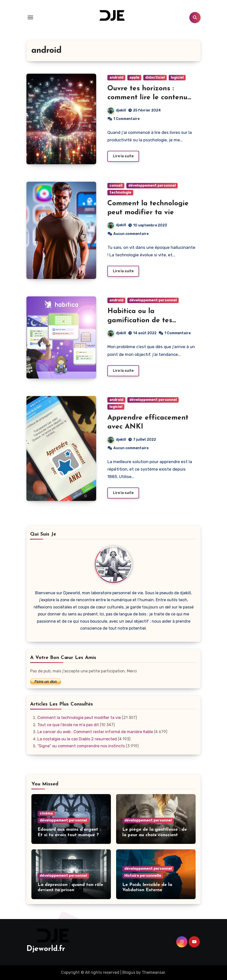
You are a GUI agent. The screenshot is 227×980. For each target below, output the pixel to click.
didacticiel (155, 78)
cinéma (46, 813)
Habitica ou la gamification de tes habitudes (140, 320)
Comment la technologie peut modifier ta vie (79, 718)
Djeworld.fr (46, 949)
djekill (117, 110)
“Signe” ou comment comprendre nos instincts (81, 746)
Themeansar (153, 972)
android (116, 78)
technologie (120, 192)
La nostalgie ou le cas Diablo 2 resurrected (77, 739)
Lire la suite (123, 156)
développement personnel (152, 186)
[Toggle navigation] (30, 17)
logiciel (177, 78)
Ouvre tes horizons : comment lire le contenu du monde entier (147, 98)
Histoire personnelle (143, 876)
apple (134, 78)
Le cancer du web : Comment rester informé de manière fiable (95, 732)
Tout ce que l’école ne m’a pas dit (68, 725)
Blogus (129, 972)
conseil (116, 186)
